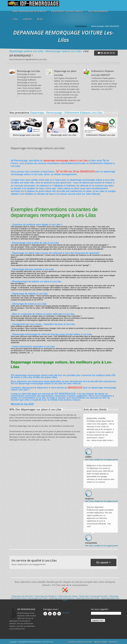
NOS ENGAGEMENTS (98, 11)
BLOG (40, 19)
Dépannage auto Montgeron (46, 596)
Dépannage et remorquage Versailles (93, 596)
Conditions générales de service (80, 642)
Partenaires (113, 642)
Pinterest (59, 614)
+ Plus (15, 19)
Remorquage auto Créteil (38, 598)
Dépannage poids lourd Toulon (88, 598)
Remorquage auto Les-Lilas (26, 135)
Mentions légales (101, 642)
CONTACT (28, 19)
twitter (50, 614)
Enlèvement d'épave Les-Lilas (101, 135)
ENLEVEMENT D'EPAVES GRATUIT (67, 11)
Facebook (45, 614)
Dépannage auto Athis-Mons (23, 596)
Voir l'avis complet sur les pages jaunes (102, 460)
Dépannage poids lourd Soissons (62, 598)
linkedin (54, 614)
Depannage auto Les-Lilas (63, 135)
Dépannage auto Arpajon (68, 596)
